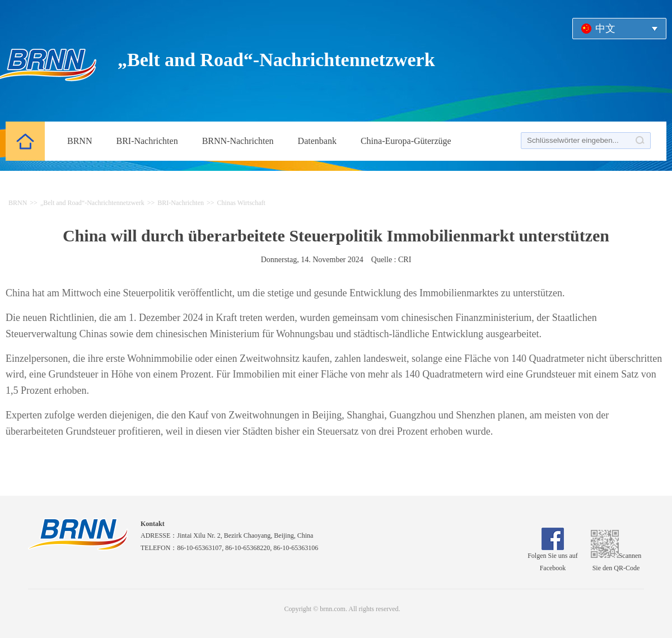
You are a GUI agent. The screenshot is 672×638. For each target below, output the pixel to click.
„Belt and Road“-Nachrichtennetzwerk (92, 203)
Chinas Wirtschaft (241, 203)
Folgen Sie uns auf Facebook (553, 558)
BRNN (80, 141)
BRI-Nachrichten (147, 141)
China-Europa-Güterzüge (406, 141)
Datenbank (317, 141)
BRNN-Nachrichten (238, 141)
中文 (605, 29)
